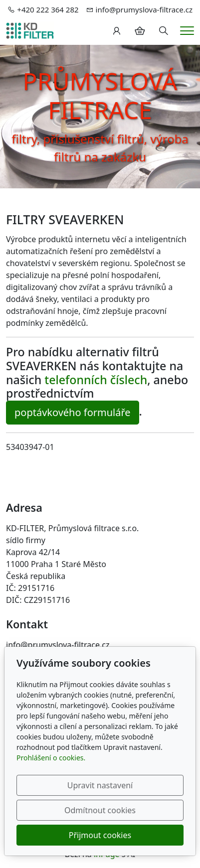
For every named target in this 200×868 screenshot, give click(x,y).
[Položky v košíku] (140, 31)
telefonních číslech (96, 380)
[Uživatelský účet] (117, 31)
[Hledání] (164, 31)
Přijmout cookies (100, 835)
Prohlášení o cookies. (51, 758)
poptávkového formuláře (73, 412)
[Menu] (187, 31)
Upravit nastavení (100, 785)
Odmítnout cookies (100, 810)
